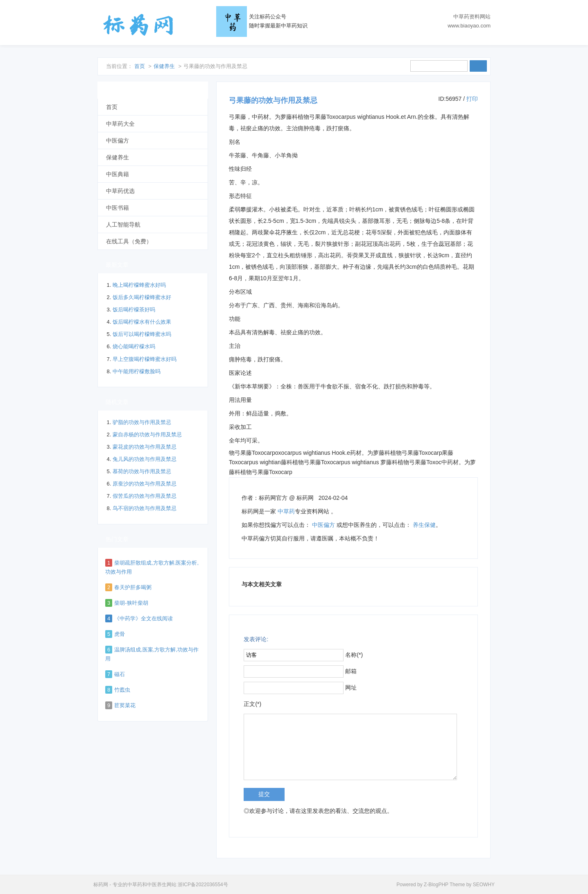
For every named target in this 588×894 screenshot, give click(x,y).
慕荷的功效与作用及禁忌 (142, 471)
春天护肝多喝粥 (133, 587)
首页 (140, 66)
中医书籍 (118, 208)
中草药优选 (120, 191)
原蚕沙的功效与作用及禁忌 (145, 484)
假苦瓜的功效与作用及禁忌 (145, 496)
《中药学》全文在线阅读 (144, 618)
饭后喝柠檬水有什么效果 (142, 322)
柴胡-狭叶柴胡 (131, 603)
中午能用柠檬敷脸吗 (137, 371)
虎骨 (120, 634)
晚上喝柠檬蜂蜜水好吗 (139, 285)
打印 (472, 99)
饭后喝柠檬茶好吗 (134, 310)
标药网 (138, 25)
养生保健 (424, 525)
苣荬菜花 (125, 705)
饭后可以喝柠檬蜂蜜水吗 (142, 334)
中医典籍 (118, 174)
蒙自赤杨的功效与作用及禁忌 (147, 435)
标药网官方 (273, 498)
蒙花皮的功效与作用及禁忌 (145, 447)
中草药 (286, 511)
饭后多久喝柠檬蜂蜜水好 (142, 297)
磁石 (120, 674)
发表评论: (256, 639)
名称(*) (354, 655)
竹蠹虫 (122, 690)
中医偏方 (323, 525)
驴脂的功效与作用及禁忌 (142, 422)
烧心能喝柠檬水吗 (134, 346)
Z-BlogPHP (436, 885)
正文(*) (252, 704)
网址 (351, 688)
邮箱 (351, 671)
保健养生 (164, 66)
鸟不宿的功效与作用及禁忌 (145, 508)
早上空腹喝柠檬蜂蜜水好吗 (145, 359)
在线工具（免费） (129, 241)
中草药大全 (120, 124)
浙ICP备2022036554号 (203, 885)
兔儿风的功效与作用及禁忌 (145, 459)
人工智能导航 (123, 225)
